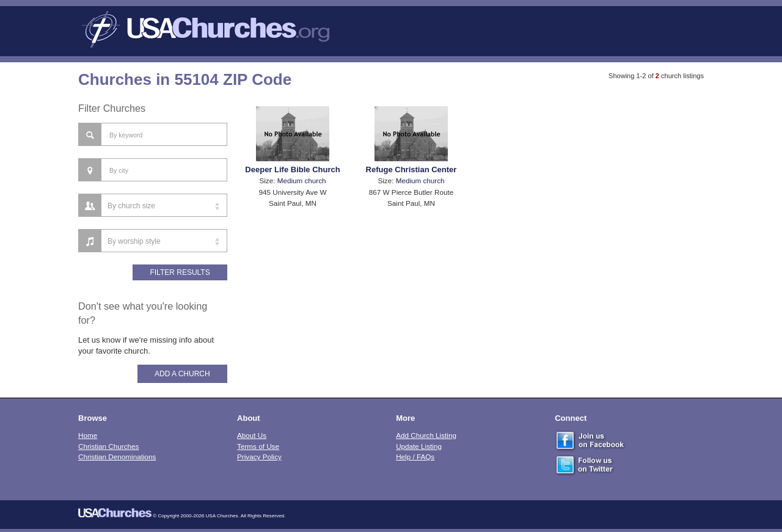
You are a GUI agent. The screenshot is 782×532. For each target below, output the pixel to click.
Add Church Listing (426, 435)
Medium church (302, 180)
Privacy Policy (259, 457)
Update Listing (419, 446)
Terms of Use (258, 446)
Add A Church (182, 374)
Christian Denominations (117, 457)
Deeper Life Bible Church (292, 169)
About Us (252, 435)
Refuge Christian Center (411, 169)
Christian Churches (108, 446)
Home (88, 435)
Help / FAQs (415, 457)
